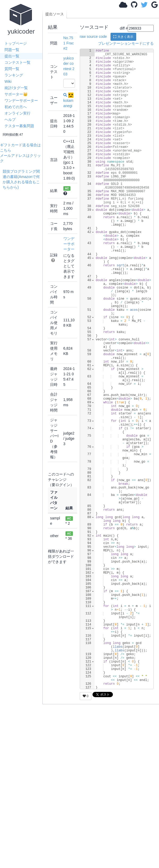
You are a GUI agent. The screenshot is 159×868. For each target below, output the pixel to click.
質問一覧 (12, 69)
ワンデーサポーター (21, 100)
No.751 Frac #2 (69, 43)
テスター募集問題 (19, 126)
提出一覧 (12, 56)
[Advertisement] (23, 206)
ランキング (14, 75)
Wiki (8, 81)
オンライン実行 (17, 113)
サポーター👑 (16, 94)
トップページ (16, 43)
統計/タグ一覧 (16, 88)
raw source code (93, 36)
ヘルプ (10, 120)
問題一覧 (12, 50)
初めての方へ (16, 107)
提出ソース (55, 14)
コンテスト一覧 (17, 62)
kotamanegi (68, 100)
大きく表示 (123, 37)
